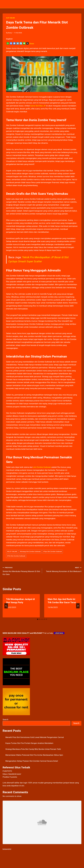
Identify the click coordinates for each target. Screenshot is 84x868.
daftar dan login (21, 783)
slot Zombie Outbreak (42, 467)
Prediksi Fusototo (10, 777)
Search (5, 719)
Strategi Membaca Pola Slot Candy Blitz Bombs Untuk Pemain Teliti (33, 749)
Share (32, 44)
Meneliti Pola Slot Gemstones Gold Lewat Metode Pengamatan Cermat (35, 737)
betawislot (7, 849)
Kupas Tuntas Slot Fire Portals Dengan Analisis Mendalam (29, 743)
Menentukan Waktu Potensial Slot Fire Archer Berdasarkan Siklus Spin (34, 755)
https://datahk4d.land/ (12, 774)
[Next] (78, 606)
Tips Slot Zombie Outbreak (53, 551)
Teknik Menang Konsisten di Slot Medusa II (63, 569)
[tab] (38, 619)
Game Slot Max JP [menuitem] (38, 106)
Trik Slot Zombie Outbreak (16, 556)
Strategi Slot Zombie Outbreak (30, 551)
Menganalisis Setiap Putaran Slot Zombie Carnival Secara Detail (32, 761)
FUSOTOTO (7, 771)
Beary (10, 33)
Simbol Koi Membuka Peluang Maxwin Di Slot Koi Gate (21, 571)
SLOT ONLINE (10, 18)
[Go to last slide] (6, 606)
